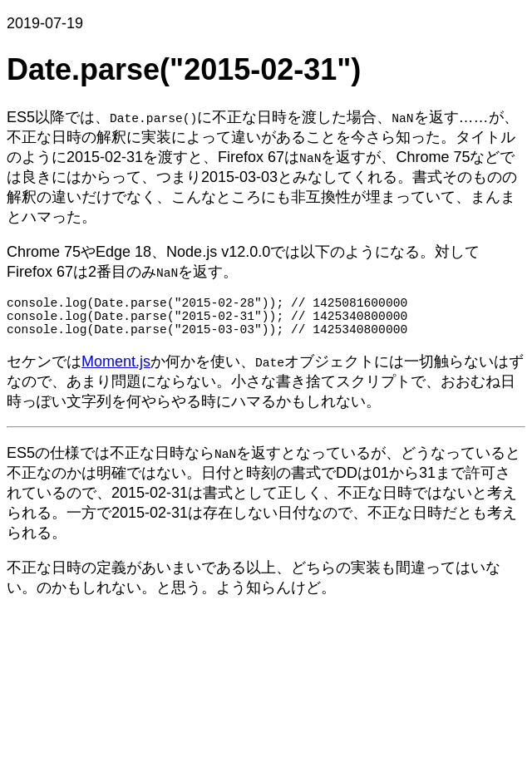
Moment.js (116, 371)
